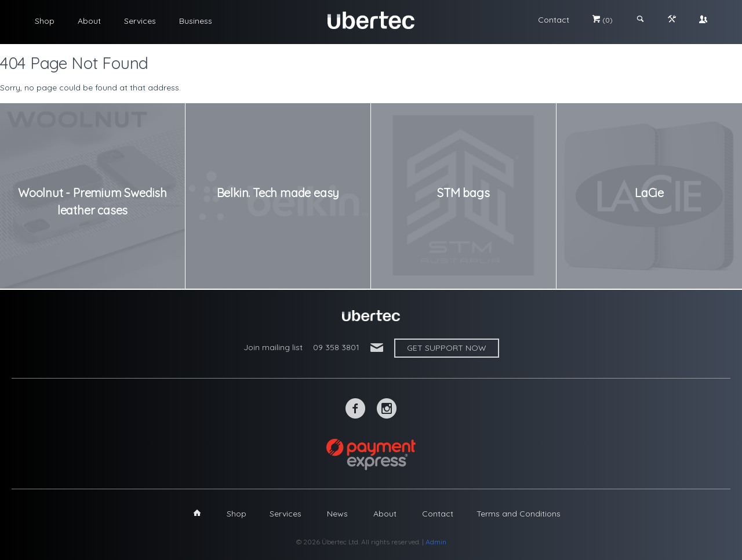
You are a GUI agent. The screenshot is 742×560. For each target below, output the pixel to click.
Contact (554, 20)
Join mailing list (273, 347)
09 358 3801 (336, 347)
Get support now (447, 348)
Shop (45, 21)
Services (140, 21)
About (89, 21)
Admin (436, 542)
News (337, 514)
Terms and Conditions (519, 514)
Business (196, 21)
